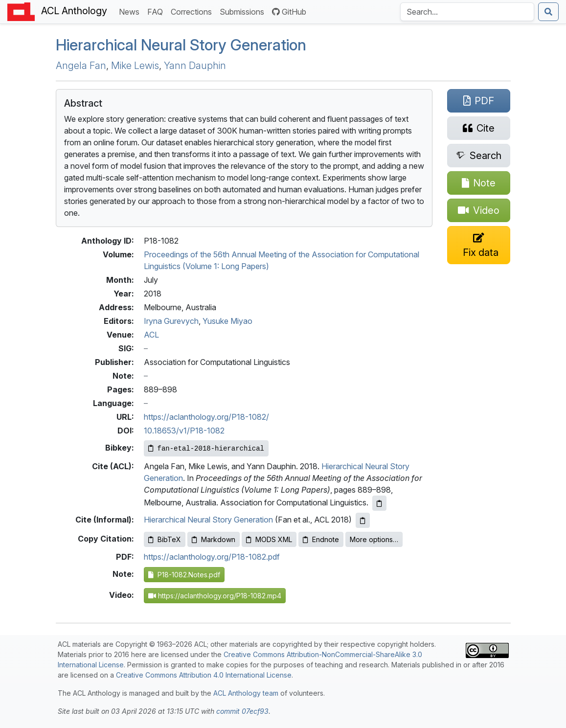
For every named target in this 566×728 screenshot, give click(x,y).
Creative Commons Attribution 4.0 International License (204, 675)
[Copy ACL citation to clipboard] (379, 503)
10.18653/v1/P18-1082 (184, 431)
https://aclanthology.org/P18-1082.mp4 (215, 596)
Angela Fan (81, 66)
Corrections (193, 11)
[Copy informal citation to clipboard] (363, 520)
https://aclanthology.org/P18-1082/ (206, 417)
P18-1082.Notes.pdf (184, 575)
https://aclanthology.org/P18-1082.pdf (212, 557)
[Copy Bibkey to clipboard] (206, 448)
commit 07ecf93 (242, 711)
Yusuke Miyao (227, 321)
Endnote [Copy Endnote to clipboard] (321, 539)
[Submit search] (548, 12)
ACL (151, 335)
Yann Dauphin (195, 66)
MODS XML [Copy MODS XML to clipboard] (269, 539)
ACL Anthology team (246, 693)
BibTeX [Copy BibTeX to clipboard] (165, 539)
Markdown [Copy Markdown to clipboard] (214, 539)
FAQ (157, 11)
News (131, 11)
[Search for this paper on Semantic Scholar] (479, 156)
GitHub (289, 12)
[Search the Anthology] (467, 12)
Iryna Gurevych (171, 321)
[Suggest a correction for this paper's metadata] (479, 245)
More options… (374, 539)
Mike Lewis (135, 66)
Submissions (244, 11)
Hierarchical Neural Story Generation (181, 45)
